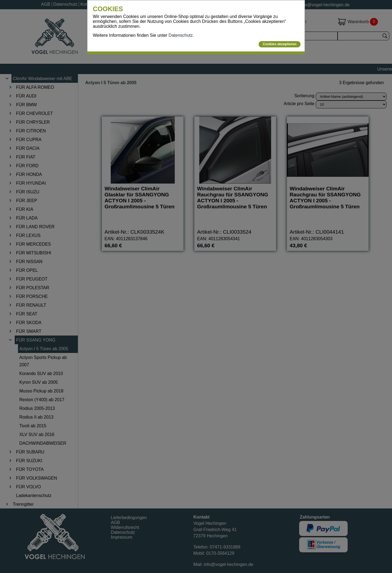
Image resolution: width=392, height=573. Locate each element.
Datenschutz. (181, 35)
